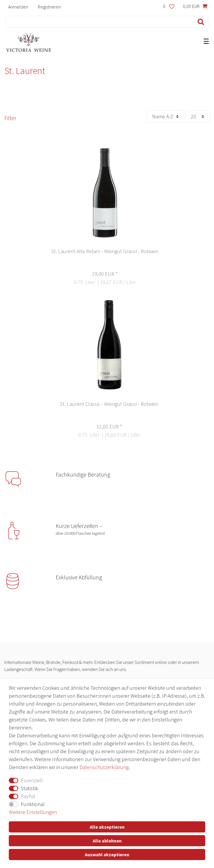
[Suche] (199, 22)
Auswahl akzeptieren (107, 854)
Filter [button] (10, 118)
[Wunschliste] (169, 7)
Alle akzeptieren (107, 827)
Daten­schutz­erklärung (104, 767)
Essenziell (32, 780)
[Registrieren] (49, 7)
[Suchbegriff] (98, 22)
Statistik (29, 788)
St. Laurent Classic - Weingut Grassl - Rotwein (109, 404)
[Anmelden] (18, 7)
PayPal (28, 796)
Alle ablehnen (107, 841)
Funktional (33, 804)
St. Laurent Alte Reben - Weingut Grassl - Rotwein (105, 252)
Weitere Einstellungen (33, 812)
